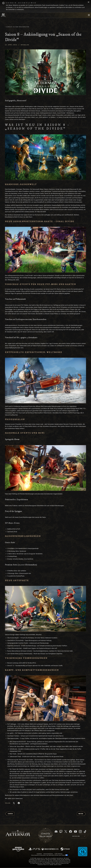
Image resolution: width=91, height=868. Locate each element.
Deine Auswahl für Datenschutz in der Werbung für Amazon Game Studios (50, 855)
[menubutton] (89, 15)
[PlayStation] (34, 849)
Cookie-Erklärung (58, 854)
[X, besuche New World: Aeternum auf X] (66, 832)
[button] (45, 72)
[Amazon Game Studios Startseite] (18, 849)
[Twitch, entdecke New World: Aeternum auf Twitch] (61, 832)
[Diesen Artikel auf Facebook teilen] (19, 803)
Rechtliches (39, 854)
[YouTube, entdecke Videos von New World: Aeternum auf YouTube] (75, 832)
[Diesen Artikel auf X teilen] (14, 803)
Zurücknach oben (46, 835)
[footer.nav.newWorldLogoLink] (18, 833)
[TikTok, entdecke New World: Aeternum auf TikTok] (85, 832)
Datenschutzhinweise (48, 854)
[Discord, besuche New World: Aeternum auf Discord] (56, 832)
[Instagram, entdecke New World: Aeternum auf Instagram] (80, 832)
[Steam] (65, 849)
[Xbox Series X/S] (50, 849)
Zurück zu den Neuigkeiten (18, 27)
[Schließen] (89, 2)
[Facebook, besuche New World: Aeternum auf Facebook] (71, 832)
